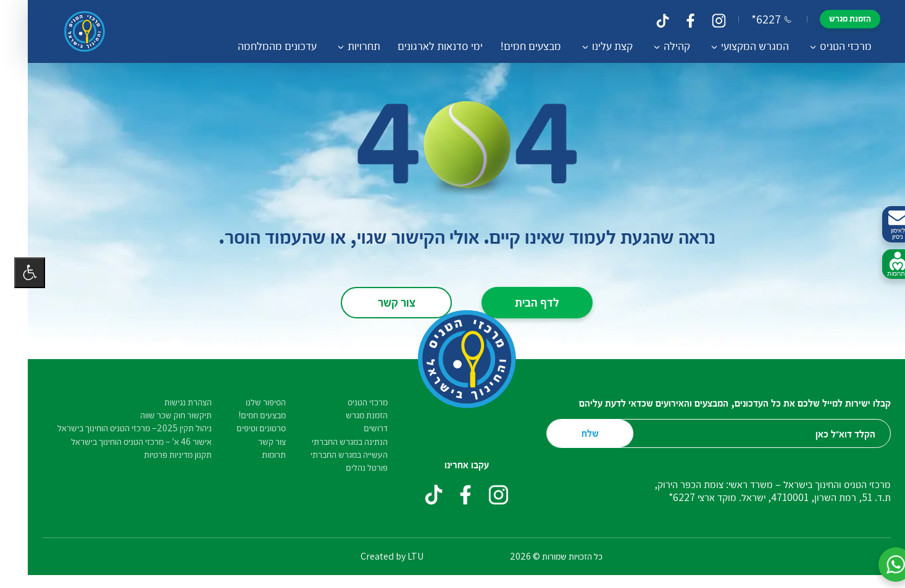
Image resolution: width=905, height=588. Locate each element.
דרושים (361, 428)
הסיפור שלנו (252, 402)
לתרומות (883, 265)
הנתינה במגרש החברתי (336, 441)
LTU (401, 556)
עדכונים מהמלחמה (263, 46)
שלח (576, 433)
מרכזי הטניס (353, 402)
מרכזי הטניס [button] (832, 46)
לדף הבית (523, 302)
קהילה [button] (663, 46)
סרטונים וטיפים (247, 428)
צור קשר (382, 302)
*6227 (757, 19)
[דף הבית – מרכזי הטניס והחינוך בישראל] (70, 31)
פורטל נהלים (352, 467)
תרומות (260, 454)
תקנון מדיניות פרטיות (164, 454)
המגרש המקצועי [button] (741, 46)
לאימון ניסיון (883, 225)
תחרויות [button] (350, 46)
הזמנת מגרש (836, 18)
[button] (882, 565)
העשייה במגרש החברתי (335, 454)
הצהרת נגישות (174, 402)
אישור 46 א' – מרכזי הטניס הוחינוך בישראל (127, 441)
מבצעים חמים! (516, 46)
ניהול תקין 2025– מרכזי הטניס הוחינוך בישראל (120, 428)
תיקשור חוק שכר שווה (162, 415)
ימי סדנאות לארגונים (426, 46)
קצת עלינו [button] (598, 46)
